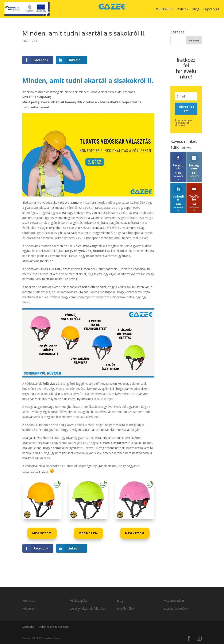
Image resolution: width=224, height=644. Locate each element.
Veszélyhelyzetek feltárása (88, 609)
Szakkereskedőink (176, 609)
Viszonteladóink (175, 601)
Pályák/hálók (125, 609)
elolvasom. (181, 125)
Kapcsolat (211, 9)
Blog (196, 9)
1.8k (5, 314)
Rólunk (183, 9)
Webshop (29, 601)
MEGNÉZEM (42, 533)
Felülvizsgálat (79, 601)
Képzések (29, 609)
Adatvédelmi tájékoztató (54, 627)
